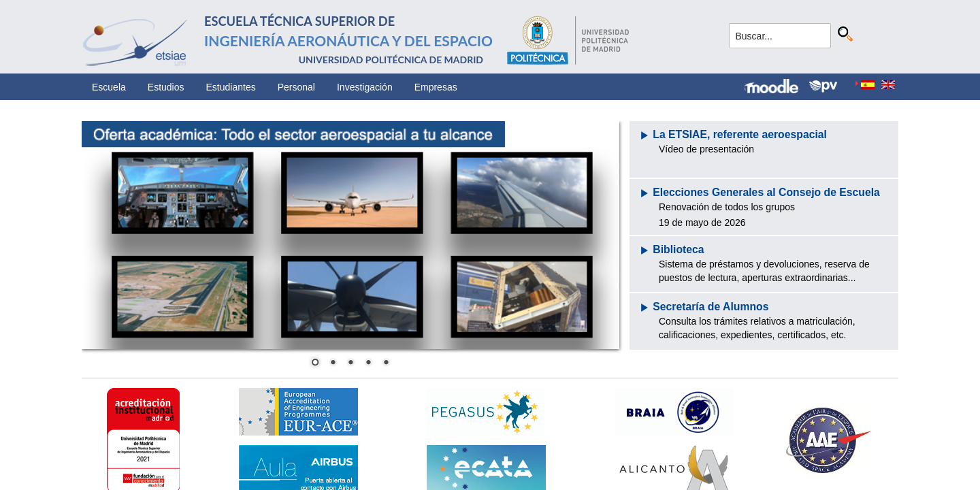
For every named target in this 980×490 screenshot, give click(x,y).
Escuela (109, 87)
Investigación (365, 87)
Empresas (436, 87)
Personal (296, 87)
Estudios (166, 87)
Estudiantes (231, 87)
